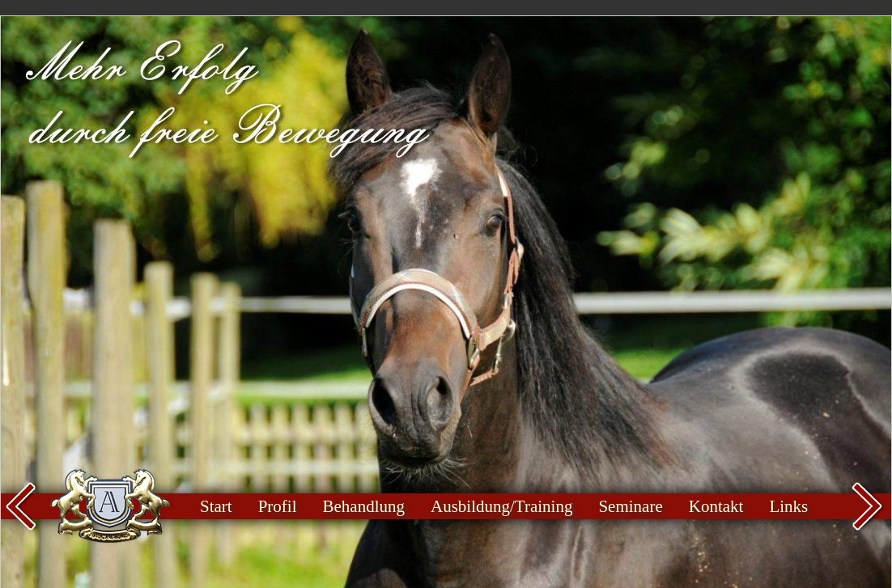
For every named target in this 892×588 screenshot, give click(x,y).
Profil (278, 506)
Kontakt (716, 506)
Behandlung (364, 506)
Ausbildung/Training (501, 506)
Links (788, 506)
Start (216, 506)
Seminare (630, 506)
